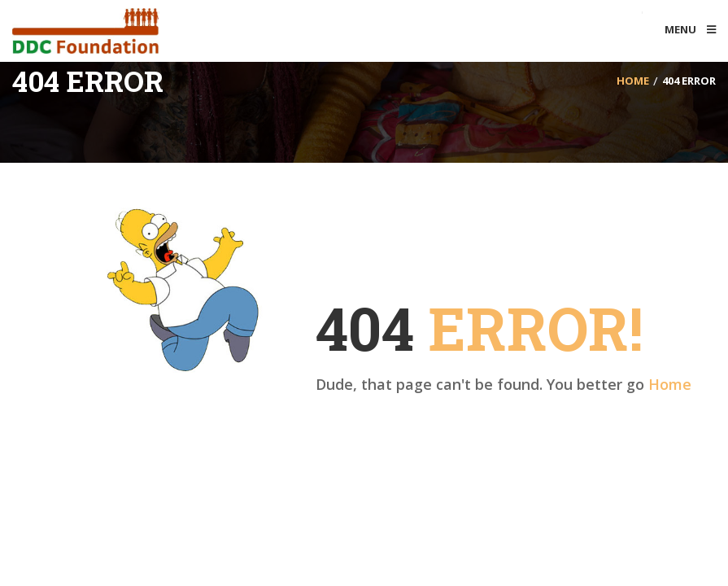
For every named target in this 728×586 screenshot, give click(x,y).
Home (670, 384)
